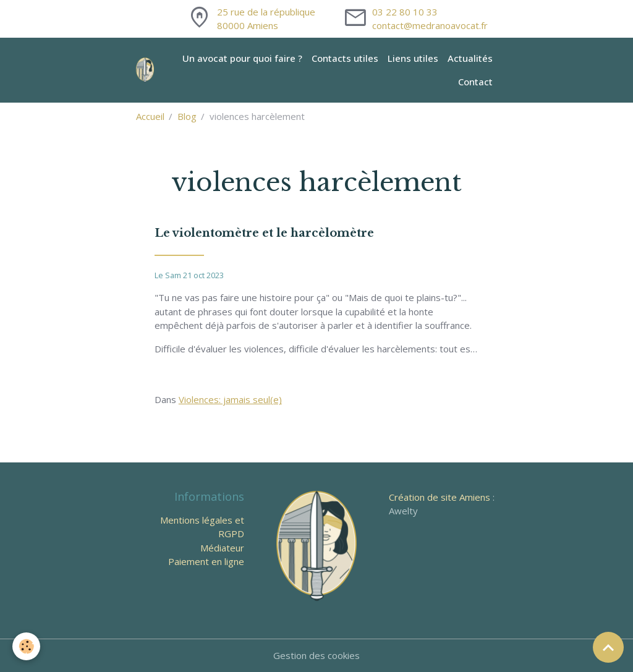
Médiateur (222, 548)
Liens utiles (413, 58)
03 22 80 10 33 (405, 12)
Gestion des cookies (316, 655)
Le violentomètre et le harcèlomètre (264, 233)
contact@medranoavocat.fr (430, 25)
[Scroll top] (608, 647)
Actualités (470, 58)
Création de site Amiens (440, 497)
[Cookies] (26, 646)
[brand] (146, 70)
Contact (475, 82)
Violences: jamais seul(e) (230, 399)
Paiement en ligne (206, 561)
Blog (187, 116)
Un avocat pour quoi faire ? (242, 58)
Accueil (150, 116)
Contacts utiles (345, 58)
